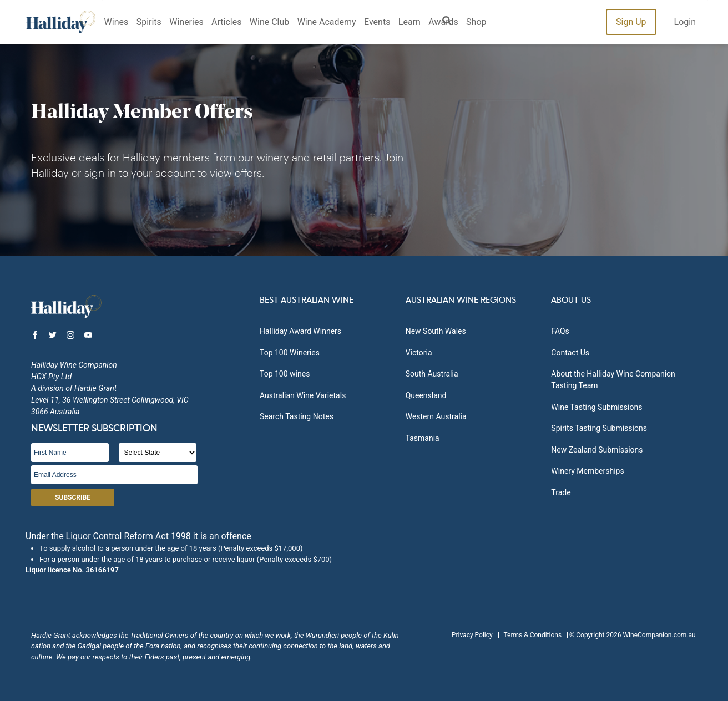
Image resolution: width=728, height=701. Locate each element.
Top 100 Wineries (290, 353)
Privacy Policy (472, 635)
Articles (226, 22)
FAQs (560, 331)
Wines (117, 22)
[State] (158, 453)
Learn (410, 22)
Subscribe (73, 497)
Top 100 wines (285, 374)
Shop (476, 22)
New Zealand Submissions (597, 450)
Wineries (186, 22)
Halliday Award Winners (300, 331)
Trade (561, 492)
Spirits (149, 22)
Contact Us (570, 353)
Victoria (419, 353)
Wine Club (269, 22)
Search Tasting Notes (297, 416)
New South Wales (436, 331)
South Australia (432, 374)
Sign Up (631, 22)
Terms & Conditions (532, 635)
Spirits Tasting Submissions (599, 428)
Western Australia (436, 416)
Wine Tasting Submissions (596, 407)
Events (377, 22)
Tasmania (423, 438)
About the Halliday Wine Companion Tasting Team (613, 380)
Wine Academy (327, 22)
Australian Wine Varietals (303, 395)
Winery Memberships (587, 471)
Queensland (426, 395)
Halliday (61, 22)
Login (685, 22)
